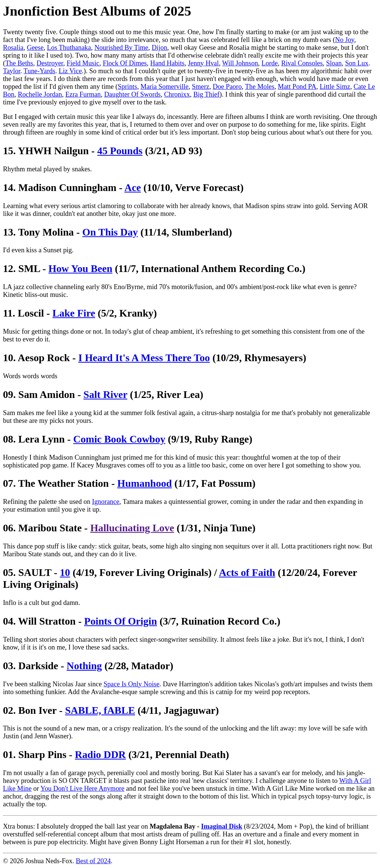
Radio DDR (100, 754)
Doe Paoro (227, 87)
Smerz (201, 87)
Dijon (160, 48)
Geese (35, 48)
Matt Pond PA (297, 87)
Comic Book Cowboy (119, 439)
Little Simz (335, 87)
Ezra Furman (83, 94)
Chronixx (177, 94)
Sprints (127, 87)
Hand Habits (167, 63)
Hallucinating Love (132, 528)
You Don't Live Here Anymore (82, 788)
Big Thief (207, 94)
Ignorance (106, 502)
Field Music (83, 63)
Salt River (105, 394)
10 (65, 572)
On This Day (110, 232)
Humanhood (145, 483)
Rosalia (13, 48)
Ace (132, 187)
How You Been (81, 268)
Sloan (334, 63)
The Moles (260, 87)
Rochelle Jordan (40, 94)
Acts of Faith (247, 572)
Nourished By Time (121, 48)
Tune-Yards (40, 71)
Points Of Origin (121, 621)
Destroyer (50, 63)
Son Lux (357, 63)
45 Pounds (120, 151)
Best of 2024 (93, 861)
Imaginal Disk (222, 826)
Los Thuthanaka (69, 48)
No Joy (345, 40)
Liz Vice (70, 71)
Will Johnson (240, 63)
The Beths (19, 63)
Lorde (270, 63)
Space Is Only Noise (132, 684)
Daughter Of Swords (132, 94)
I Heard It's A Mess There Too (144, 358)
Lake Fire (74, 313)
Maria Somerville (165, 87)
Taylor (12, 71)
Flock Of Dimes (125, 63)
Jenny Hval (203, 63)
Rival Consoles (302, 63)
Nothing (84, 666)
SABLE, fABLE (100, 710)
